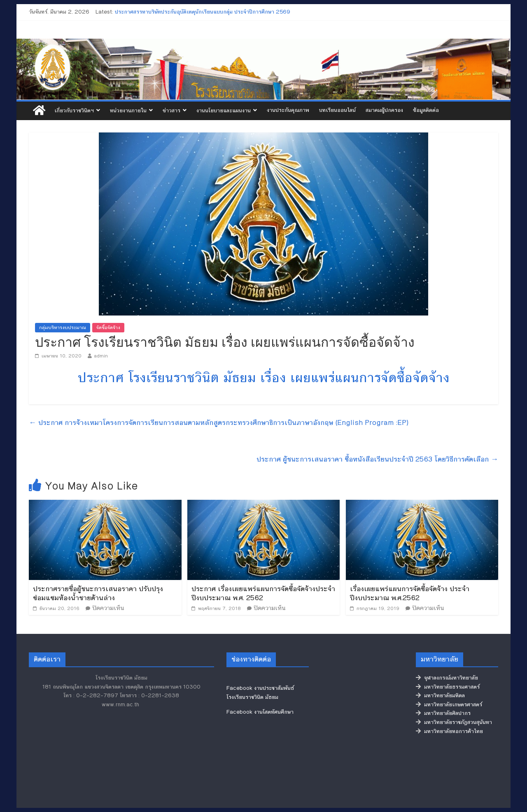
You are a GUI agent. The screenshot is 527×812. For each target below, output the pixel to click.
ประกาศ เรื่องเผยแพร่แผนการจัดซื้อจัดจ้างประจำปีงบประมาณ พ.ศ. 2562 (263, 593)
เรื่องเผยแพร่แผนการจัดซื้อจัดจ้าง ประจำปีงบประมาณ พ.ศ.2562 (410, 593)
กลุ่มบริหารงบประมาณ (63, 328)
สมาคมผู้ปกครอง (384, 110)
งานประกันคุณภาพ (288, 110)
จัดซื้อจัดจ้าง (108, 328)
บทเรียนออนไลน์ (337, 110)
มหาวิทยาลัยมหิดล (440, 696)
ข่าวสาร (171, 111)
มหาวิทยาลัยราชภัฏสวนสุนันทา (454, 722)
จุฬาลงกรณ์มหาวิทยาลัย (447, 678)
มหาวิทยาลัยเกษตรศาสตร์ (449, 705)
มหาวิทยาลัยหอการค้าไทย (449, 731)
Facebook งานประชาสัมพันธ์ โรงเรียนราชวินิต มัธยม (260, 693)
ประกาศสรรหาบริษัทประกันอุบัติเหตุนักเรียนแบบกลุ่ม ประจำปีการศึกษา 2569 (203, 12)
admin (101, 356)
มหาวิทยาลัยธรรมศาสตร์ (448, 687)
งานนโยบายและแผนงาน (224, 111)
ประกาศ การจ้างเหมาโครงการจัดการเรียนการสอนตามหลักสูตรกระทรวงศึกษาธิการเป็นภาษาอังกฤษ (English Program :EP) (219, 422)
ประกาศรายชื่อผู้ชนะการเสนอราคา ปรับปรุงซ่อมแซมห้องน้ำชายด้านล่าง (98, 593)
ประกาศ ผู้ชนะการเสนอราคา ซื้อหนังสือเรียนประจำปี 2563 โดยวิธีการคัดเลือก (377, 459)
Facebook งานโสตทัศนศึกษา (260, 712)
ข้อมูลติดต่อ (426, 110)
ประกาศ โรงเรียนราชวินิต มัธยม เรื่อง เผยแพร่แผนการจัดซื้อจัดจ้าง (264, 378)
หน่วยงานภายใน (128, 111)
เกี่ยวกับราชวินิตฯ (74, 111)
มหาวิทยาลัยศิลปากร (443, 713)
